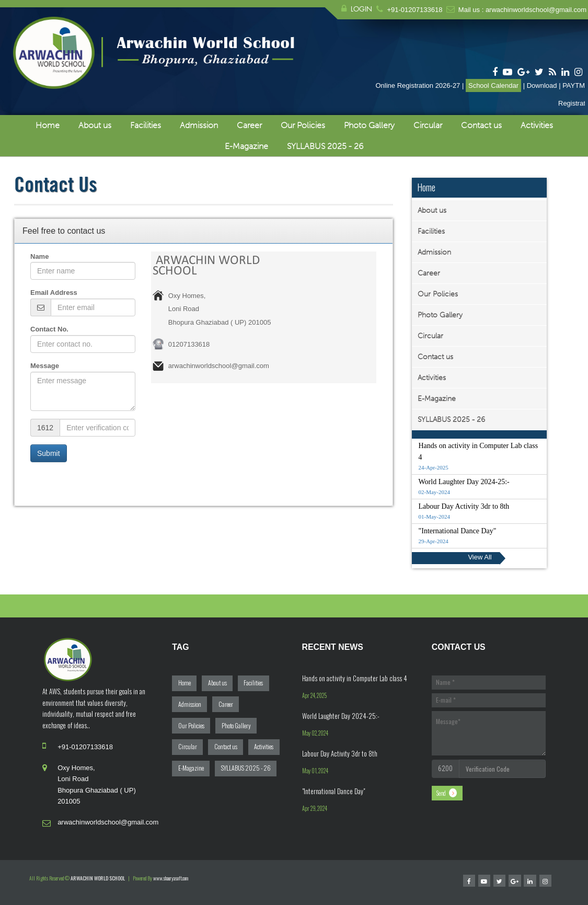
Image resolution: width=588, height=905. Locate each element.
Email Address (54, 293)
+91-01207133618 (414, 10)
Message (45, 366)
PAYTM (574, 85)
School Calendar (493, 85)
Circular (428, 125)
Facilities (146, 125)
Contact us (481, 125)
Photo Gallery (369, 125)
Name (39, 256)
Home (48, 125)
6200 (445, 769)
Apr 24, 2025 (314, 695)
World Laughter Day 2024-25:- (341, 716)
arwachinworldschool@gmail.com (536, 10)
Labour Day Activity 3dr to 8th (340, 753)
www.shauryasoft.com (171, 878)
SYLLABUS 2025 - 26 (325, 146)
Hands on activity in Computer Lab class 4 (355, 678)
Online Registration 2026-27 (418, 85)
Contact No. (49, 329)
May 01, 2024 (315, 771)
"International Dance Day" (333, 791)
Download (542, 85)
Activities (537, 125)
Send (441, 793)
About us (95, 125)
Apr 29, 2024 (315, 808)
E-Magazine (246, 146)
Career (249, 125)
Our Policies (303, 125)
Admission (199, 125)
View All (480, 557)
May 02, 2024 (315, 733)
